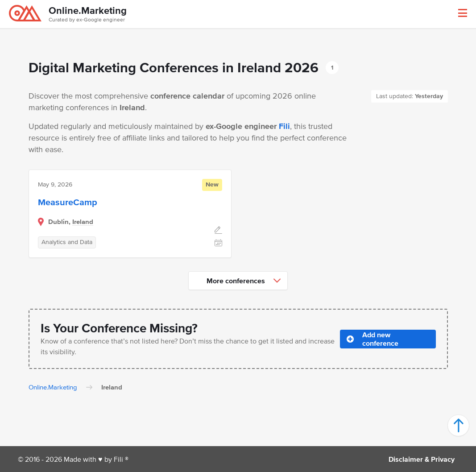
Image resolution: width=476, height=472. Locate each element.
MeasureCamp (68, 202)
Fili (284, 126)
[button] (463, 13)
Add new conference (373, 339)
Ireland (83, 222)
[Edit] (218, 231)
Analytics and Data (67, 242)
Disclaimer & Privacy (422, 459)
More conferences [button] (244, 281)
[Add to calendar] (218, 244)
